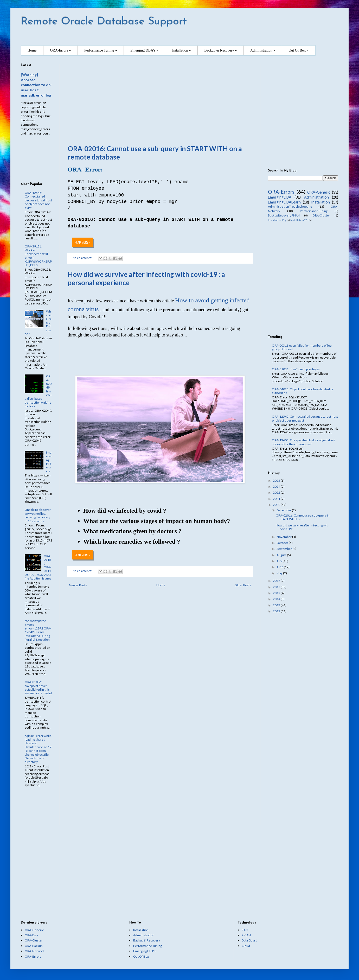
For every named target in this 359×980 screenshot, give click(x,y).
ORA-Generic (319, 192)
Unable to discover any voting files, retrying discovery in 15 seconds (38, 515)
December (284, 510)
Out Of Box (141, 956)
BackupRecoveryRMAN (284, 215)
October (283, 543)
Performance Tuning (148, 946)
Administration (316, 197)
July (280, 561)
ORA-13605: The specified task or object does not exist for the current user (303, 442)
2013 (277, 605)
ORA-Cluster (321, 215)
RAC (245, 930)
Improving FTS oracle (49, 462)
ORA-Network (35, 951)
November (284, 537)
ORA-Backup (34, 946)
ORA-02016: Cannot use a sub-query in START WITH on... (303, 517)
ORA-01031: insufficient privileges (296, 369)
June (280, 567)
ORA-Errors (281, 192)
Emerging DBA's (144, 951)
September (284, 549)
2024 (277, 486)
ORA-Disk (31, 935)
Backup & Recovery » (220, 50)
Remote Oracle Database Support (104, 22)
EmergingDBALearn (284, 202)
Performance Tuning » (101, 50)
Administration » (263, 50)
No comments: (83, 571)
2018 (277, 581)
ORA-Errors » (60, 50)
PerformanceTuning (314, 211)
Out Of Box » (299, 50)
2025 (277, 481)
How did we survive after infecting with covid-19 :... (303, 527)
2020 (277, 505)
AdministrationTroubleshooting (290, 206)
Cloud (246, 946)
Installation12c (299, 220)
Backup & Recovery (147, 940)
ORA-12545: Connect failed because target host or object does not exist (38, 200)
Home (32, 50)
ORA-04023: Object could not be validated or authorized (303, 391)
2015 (277, 593)
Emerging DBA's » (144, 50)
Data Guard (249, 940)
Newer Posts (78, 585)
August (282, 555)
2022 (277, 492)
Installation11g (277, 220)
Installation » (181, 50)
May (280, 573)
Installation (320, 202)
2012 (277, 611)
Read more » (82, 555)
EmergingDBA (280, 197)
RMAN (246, 935)
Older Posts (243, 585)
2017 (277, 587)
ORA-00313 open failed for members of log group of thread (302, 347)
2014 (277, 599)
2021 (277, 499)
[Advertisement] (160, 100)
